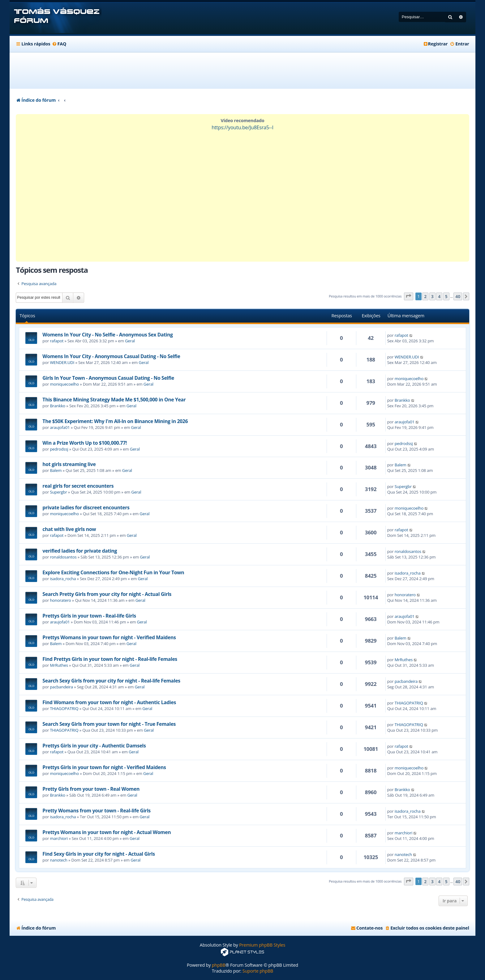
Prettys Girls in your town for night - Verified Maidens (104, 767)
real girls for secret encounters (78, 486)
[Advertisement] (242, 71)
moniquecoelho (64, 384)
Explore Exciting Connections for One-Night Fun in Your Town (113, 572)
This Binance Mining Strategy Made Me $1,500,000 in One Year (114, 400)
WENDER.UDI (62, 362)
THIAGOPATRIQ (64, 708)
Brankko (58, 406)
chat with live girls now (69, 529)
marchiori (59, 838)
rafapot (57, 341)
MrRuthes (59, 665)
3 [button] (432, 296)
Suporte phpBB (258, 971)
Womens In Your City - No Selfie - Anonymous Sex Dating (107, 335)
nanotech (58, 860)
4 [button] (439, 296)
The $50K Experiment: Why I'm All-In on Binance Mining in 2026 (115, 421)
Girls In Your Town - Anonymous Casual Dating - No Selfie (108, 378)
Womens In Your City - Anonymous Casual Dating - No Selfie (111, 356)
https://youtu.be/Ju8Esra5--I (242, 127)
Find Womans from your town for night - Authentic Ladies (109, 702)
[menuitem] (59, 44)
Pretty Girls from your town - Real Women (91, 789)
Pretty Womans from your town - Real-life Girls (96, 811)
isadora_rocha (63, 579)
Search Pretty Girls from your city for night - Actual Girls (107, 594)
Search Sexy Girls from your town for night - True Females (109, 724)
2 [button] (425, 296)
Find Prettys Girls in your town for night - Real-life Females (110, 659)
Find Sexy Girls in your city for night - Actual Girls (99, 854)
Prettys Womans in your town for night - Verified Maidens (109, 637)
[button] (409, 296)
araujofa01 (60, 427)
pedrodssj (59, 449)
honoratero (60, 600)
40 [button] (458, 296)
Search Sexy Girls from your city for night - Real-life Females (111, 681)
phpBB (219, 965)
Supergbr (58, 492)
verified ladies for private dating (80, 551)
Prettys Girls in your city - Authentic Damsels (94, 746)
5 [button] (446, 296)
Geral (130, 341)
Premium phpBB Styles (262, 945)
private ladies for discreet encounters (86, 507)
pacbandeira (61, 687)
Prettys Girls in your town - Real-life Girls (89, 616)
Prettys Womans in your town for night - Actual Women (107, 832)
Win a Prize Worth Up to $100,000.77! (85, 443)
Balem (56, 470)
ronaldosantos (63, 557)
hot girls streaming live (69, 464)
